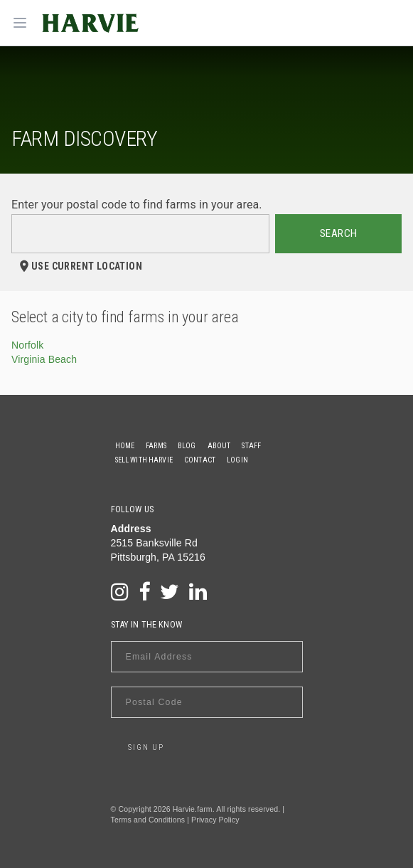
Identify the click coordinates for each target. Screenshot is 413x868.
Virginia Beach (44, 359)
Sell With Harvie (144, 460)
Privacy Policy (215, 820)
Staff (251, 446)
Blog (187, 446)
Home (125, 446)
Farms (156, 446)
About (219, 446)
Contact (200, 460)
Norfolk (27, 345)
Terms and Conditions (148, 820)
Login (237, 460)
